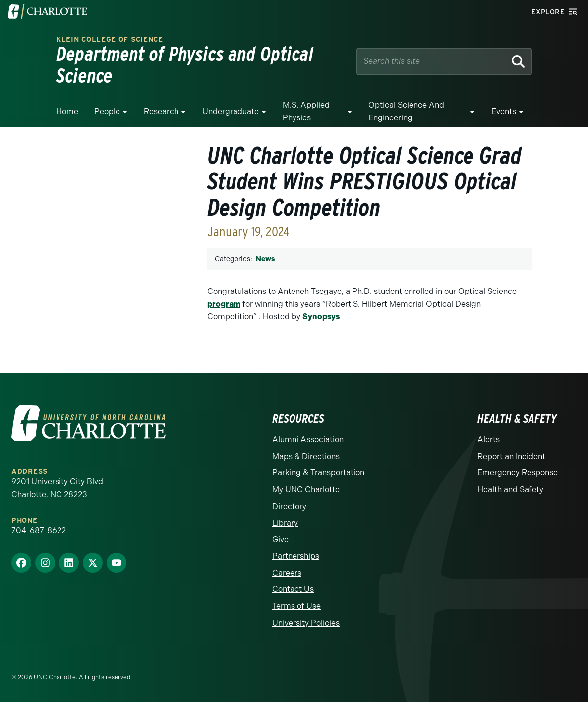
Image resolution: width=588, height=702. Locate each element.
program (224, 304)
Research (161, 111)
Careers (287, 573)
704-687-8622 (39, 531)
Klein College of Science (110, 39)
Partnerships (296, 556)
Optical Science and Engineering (406, 111)
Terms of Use (296, 606)
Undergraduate (231, 111)
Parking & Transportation (318, 473)
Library (285, 523)
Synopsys (321, 317)
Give (280, 540)
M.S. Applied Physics (306, 111)
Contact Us (293, 589)
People (107, 111)
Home (67, 111)
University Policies (306, 623)
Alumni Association (308, 439)
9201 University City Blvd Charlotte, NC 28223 (57, 488)
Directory (289, 506)
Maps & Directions (306, 456)
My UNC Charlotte (306, 490)
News (265, 259)
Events (504, 111)
